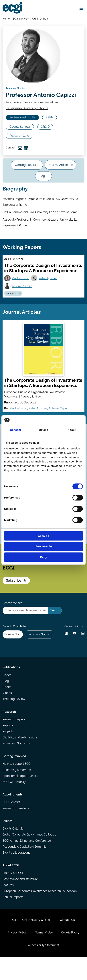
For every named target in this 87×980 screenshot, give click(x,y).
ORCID (46, 136)
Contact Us (67, 941)
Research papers (14, 737)
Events (7, 841)
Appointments (13, 814)
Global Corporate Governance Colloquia (30, 855)
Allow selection (43, 546)
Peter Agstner (48, 290)
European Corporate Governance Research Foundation (40, 912)
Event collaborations (16, 873)
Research (9, 730)
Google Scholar (20, 136)
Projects (8, 750)
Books (7, 704)
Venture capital (13, 305)
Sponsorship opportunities (20, 795)
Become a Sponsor (40, 651)
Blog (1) (43, 187)
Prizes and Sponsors (16, 762)
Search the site (12, 619)
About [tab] (72, 430)
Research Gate (20, 145)
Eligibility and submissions (20, 756)
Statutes (8, 906)
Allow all (44, 536)
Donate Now (13, 651)
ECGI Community (14, 801)
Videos (7, 711)
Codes (7, 692)
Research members (16, 828)
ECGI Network (21, 19)
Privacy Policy (17, 954)
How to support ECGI (17, 783)
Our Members (41, 19)
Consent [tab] (16, 430)
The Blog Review (14, 717)
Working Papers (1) (27, 175)
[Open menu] (81, 8)
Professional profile (23, 127)
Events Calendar (14, 848)
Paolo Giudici (21, 290)
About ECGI (11, 886)
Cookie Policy (71, 954)
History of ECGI (13, 894)
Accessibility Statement (44, 967)
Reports (8, 744)
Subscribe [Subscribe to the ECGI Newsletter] (16, 595)
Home (6, 19)
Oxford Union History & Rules (32, 941)
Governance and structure (20, 900)
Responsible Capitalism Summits (24, 867)
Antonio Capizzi (22, 298)
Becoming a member (17, 789)
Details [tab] (43, 430)
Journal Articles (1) (60, 175)
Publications (11, 685)
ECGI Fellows (11, 822)
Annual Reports (13, 918)
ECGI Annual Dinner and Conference (27, 861)
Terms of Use (44, 954)
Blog (6, 699)
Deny (44, 557)
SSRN (50, 127)
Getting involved (14, 775)
